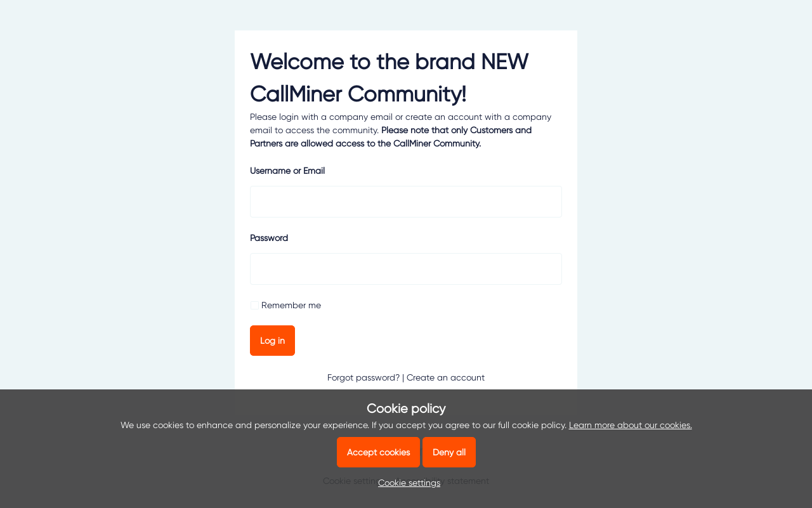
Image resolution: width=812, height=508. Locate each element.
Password (269, 238)
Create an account (446, 377)
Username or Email (287, 171)
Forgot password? (363, 377)
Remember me (291, 305)
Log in (272, 341)
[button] (406, 483)
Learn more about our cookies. (631, 425)
